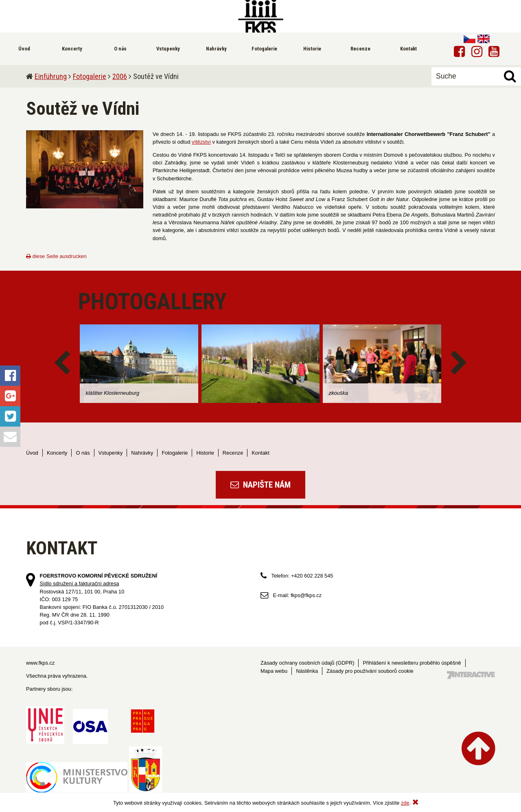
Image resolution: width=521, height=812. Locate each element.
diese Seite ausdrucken (56, 256)
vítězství (201, 142)
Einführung (51, 76)
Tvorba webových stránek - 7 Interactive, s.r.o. (471, 675)
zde (405, 803)
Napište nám (260, 485)
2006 (120, 76)
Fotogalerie (90, 76)
